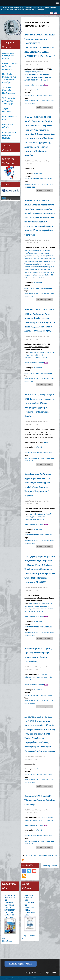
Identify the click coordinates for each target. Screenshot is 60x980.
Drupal (9, 978)
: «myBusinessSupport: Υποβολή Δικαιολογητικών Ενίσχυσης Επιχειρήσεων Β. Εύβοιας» (40, 514)
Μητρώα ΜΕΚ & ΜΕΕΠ (9, 118)
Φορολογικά (38, 90)
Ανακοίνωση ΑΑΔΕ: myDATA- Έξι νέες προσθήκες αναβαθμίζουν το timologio (40, 800)
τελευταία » (52, 855)
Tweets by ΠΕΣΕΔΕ (50, 866)
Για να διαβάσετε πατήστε (36, 85)
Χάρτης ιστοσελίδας (33, 972)
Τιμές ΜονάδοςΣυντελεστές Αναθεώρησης (9, 101)
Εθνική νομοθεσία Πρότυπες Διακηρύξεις (10, 66)
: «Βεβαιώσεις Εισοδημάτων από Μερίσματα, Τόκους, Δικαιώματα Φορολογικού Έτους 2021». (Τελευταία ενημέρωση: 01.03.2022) (39, 603)
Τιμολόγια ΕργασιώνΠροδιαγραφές (9, 90)
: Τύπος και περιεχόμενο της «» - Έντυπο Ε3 (38, 75)
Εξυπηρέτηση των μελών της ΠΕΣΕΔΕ (10, 135)
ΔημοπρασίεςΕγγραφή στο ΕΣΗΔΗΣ (8, 56)
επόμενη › (43, 855)
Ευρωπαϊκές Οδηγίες (8, 126)
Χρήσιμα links (50, 972)
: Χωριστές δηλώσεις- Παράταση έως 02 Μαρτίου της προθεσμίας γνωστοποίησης (38, 677)
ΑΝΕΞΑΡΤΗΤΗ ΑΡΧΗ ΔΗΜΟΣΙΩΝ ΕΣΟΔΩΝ (38, 95)
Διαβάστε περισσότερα (45, 107)
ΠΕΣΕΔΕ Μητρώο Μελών (21, 964)
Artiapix (30, 978)
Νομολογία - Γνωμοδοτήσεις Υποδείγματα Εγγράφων (9, 78)
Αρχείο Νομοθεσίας (8, 110)
